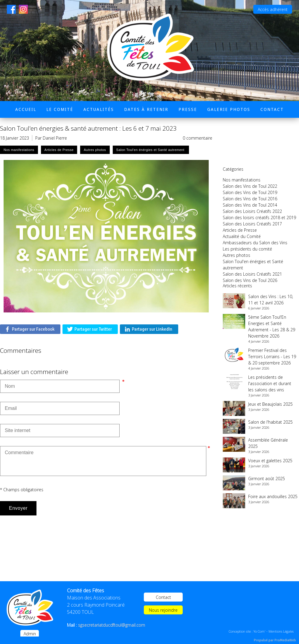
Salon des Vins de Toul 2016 (250, 199)
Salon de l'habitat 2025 (270, 422)
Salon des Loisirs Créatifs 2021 (252, 274)
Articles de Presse (240, 230)
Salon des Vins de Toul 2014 (250, 205)
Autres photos (237, 255)
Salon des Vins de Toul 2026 (250, 280)
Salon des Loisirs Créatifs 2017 (252, 224)
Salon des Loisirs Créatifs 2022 (252, 211)
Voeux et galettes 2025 (270, 461)
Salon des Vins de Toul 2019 (250, 192)
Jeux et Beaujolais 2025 (270, 404)
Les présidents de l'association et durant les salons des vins (270, 383)
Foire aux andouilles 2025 (273, 496)
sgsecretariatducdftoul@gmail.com (112, 625)
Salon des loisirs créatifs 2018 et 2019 (259, 218)
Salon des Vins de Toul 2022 (250, 186)
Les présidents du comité (247, 249)
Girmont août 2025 (267, 479)
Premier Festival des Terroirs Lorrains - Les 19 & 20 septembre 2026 (272, 357)
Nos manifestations (242, 180)
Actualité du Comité (242, 236)
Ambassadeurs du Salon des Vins (255, 243)
